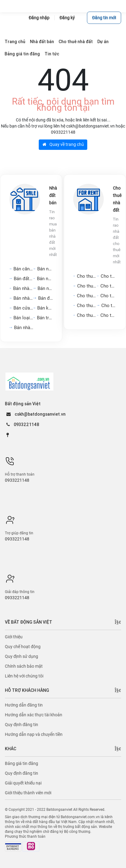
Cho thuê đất (109, 306)
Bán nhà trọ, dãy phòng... (45, 279)
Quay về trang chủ (63, 144)
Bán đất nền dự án (23, 279)
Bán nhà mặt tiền (24, 328)
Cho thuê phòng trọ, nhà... (108, 296)
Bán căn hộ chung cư (23, 269)
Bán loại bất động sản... (23, 318)
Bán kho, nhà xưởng (45, 308)
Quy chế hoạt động (23, 647)
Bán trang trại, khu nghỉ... (45, 318)
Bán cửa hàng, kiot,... (23, 308)
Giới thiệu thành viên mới (28, 793)
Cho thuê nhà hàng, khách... (87, 306)
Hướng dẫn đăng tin (24, 705)
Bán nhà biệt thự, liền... (23, 298)
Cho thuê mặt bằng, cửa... (87, 296)
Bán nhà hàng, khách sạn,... (23, 288)
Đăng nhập (39, 18)
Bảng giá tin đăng (22, 763)
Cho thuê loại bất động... (108, 315)
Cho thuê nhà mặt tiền (109, 276)
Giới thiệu (14, 637)
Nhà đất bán (53, 195)
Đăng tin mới (104, 18)
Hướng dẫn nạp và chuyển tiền (34, 734)
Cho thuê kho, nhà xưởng (87, 315)
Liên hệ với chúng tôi (24, 676)
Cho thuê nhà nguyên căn (108, 286)
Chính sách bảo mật (24, 666)
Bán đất (45, 298)
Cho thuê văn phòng (87, 286)
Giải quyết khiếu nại (23, 783)
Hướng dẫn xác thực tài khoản (34, 715)
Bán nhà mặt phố (45, 269)
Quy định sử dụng (22, 656)
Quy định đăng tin (22, 725)
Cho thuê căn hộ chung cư (87, 276)
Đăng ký (67, 18)
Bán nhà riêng (45, 288)
